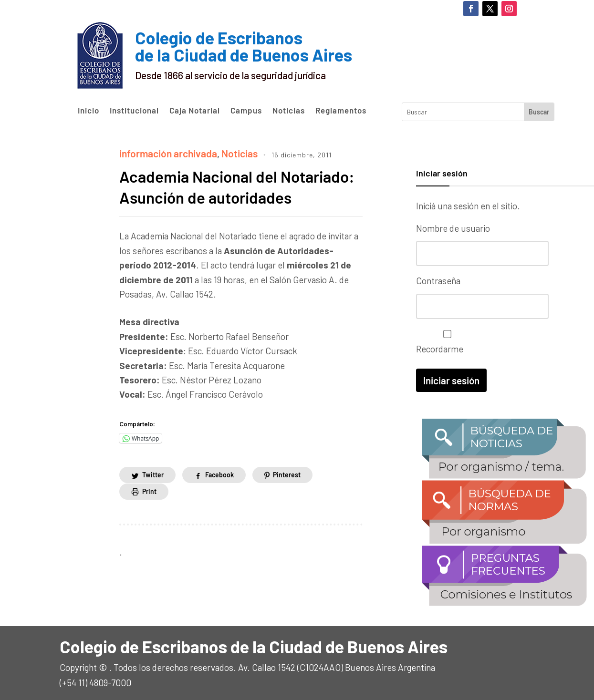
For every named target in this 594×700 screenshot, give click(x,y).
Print (149, 510)
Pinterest (287, 493)
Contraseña (438, 280)
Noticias (289, 111)
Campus (246, 111)
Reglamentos (341, 111)
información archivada (164, 152)
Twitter (153, 493)
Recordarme (445, 340)
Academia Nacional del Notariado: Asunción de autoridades (208, 195)
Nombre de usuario (453, 228)
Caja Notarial (195, 111)
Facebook (219, 493)
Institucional (134, 111)
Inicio (89, 111)
